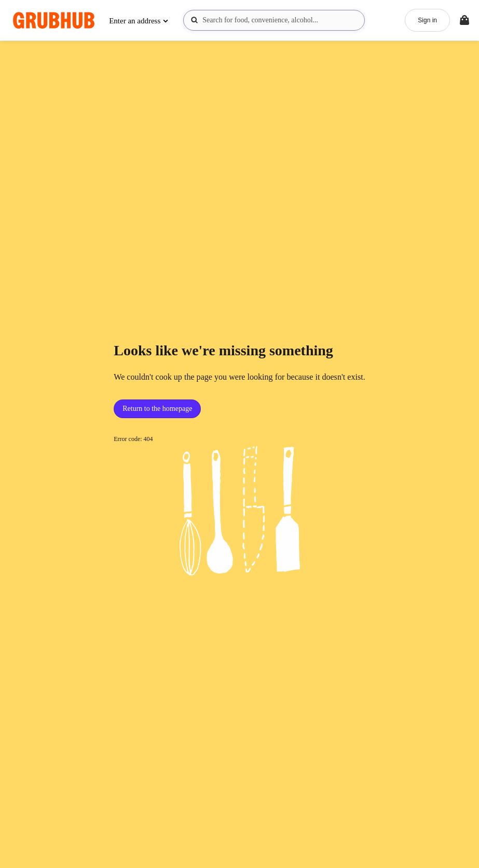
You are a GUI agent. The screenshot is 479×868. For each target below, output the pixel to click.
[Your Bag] (464, 20)
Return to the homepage (157, 409)
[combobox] (274, 20)
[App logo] (54, 21)
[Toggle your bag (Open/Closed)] (464, 20)
